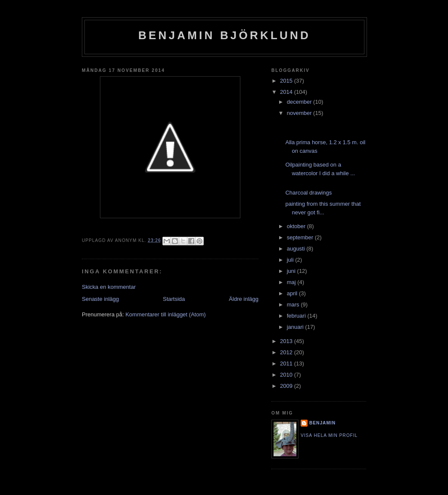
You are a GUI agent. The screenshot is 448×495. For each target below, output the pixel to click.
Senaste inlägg (100, 299)
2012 (287, 352)
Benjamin (322, 423)
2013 (287, 341)
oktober (297, 226)
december (300, 102)
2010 (287, 375)
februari (297, 316)
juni (292, 271)
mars (294, 305)
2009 (287, 386)
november (300, 113)
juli (291, 260)
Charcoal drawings (308, 193)
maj (292, 282)
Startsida (174, 299)
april (293, 293)
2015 (287, 81)
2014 (287, 92)
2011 (287, 364)
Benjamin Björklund (224, 35)
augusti (297, 249)
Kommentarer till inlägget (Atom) (165, 314)
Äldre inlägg (244, 299)
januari (296, 327)
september (301, 237)
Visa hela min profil (329, 435)
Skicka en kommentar (109, 287)
